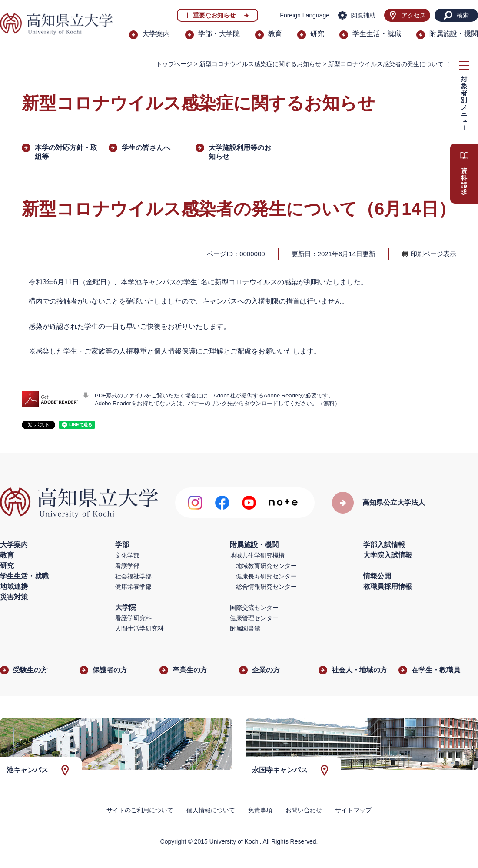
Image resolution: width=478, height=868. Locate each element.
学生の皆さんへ (146, 148)
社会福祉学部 (133, 576)
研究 (317, 34)
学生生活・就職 (377, 34)
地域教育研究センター (266, 566)
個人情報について (211, 810)
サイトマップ (353, 810)
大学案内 (156, 34)
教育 (275, 34)
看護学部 (127, 566)
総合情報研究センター (266, 587)
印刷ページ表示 (433, 254)
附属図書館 (245, 628)
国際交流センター (254, 608)
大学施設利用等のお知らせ (240, 152)
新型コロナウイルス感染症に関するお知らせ (260, 64)
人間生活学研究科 (139, 628)
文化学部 (127, 555)
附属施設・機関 (454, 34)
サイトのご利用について (140, 810)
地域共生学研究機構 (257, 555)
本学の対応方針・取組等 (66, 152)
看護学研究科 (133, 618)
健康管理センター (254, 618)
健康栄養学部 (133, 587)
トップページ (174, 64)
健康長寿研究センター (266, 576)
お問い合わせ (304, 810)
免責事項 (260, 810)
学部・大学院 (219, 34)
